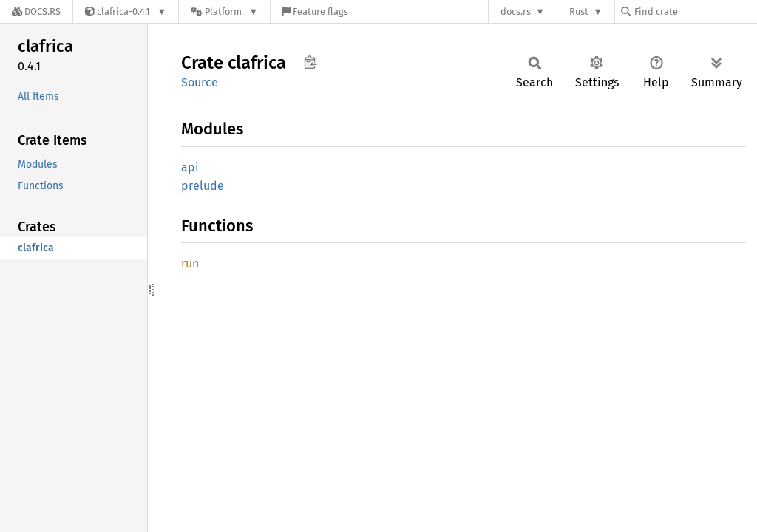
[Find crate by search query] (695, 11)
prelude (203, 186)
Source (200, 82)
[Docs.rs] (36, 11)
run (190, 263)
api (190, 167)
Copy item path (310, 62)
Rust (579, 11)
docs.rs (516, 11)
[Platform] (224, 11)
